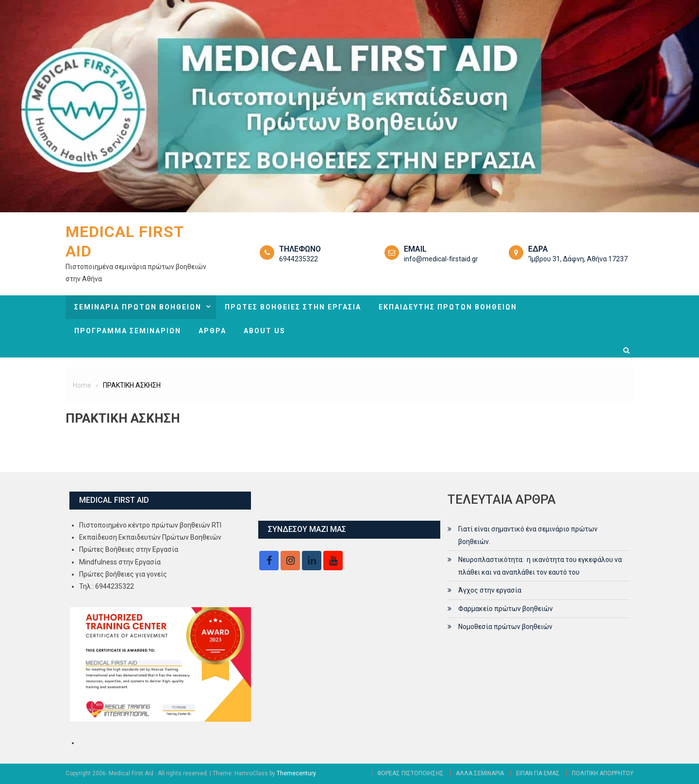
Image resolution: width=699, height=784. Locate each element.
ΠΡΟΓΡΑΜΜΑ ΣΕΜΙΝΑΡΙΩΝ (128, 331)
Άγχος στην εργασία (490, 590)
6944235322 (299, 259)
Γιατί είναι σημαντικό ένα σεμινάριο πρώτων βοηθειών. (528, 535)
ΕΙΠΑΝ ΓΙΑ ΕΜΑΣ (538, 773)
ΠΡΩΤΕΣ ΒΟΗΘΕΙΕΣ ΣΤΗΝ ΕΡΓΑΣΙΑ (293, 307)
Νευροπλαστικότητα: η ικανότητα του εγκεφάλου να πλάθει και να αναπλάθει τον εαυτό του (540, 566)
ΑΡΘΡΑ (212, 331)
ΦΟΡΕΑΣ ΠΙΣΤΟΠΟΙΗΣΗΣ (410, 773)
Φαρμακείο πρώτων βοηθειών (506, 609)
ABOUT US (265, 331)
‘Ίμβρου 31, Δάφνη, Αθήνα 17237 (578, 259)
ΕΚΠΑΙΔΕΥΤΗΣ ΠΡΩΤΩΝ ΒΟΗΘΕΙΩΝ (448, 307)
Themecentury (296, 773)
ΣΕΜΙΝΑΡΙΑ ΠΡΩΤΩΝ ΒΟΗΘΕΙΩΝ (138, 307)
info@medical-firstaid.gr (441, 259)
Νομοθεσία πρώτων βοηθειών (505, 627)
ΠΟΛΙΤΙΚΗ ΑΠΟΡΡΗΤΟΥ (603, 773)
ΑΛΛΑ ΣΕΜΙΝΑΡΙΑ (480, 773)
